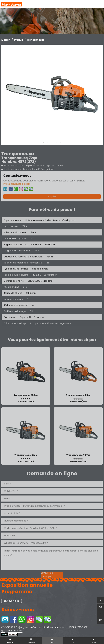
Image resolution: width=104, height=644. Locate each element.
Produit (19, 40)
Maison (6, 40)
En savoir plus (12, 601)
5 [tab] (60, 143)
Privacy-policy (15, 631)
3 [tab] (52, 143)
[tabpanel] (52, 95)
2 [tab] (48, 143)
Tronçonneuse (36, 40)
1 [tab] (44, 143)
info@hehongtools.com (17, 193)
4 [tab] (56, 143)
